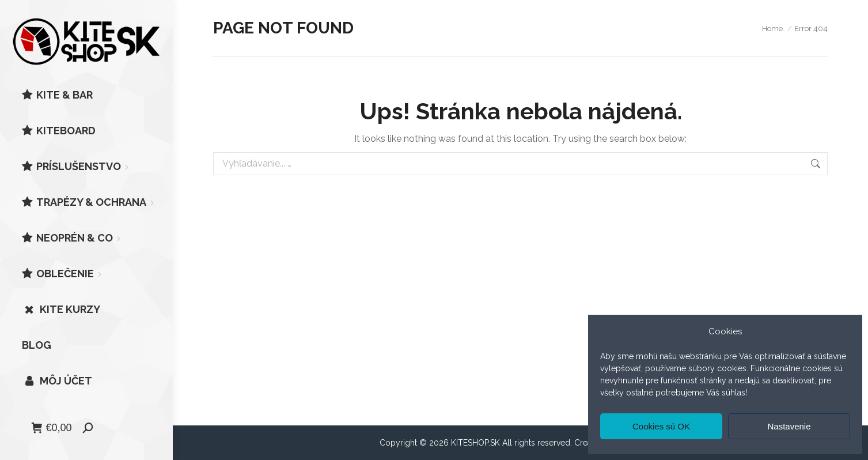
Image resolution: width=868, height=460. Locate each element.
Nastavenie (789, 426)
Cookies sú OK (661, 426)
